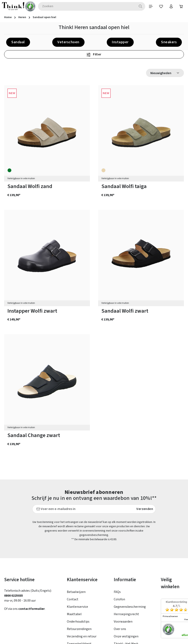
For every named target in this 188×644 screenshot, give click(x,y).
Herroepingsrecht (126, 571)
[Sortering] (165, 73)
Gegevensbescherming (130, 563)
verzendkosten (91, 638)
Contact (73, 556)
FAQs (117, 548)
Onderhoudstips (78, 578)
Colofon (119, 556)
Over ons (120, 586)
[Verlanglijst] (161, 6)
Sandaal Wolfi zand (30, 187)
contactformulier (31, 565)
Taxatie (119, 608)
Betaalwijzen (76, 548)
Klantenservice (77, 563)
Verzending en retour (82, 593)
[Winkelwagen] (181, 6)
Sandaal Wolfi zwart (125, 311)
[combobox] (87, 6)
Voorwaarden (123, 578)
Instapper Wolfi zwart (32, 311)
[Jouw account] (171, 6)
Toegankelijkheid (79, 600)
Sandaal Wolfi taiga (124, 187)
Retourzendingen (79, 586)
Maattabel (74, 571)
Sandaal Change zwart (34, 436)
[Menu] (150, 6)
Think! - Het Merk (126, 600)
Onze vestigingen (126, 593)
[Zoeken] (140, 6)
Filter (94, 55)
